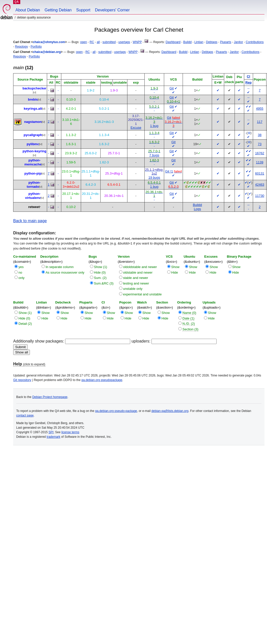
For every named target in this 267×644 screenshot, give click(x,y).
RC (92, 42)
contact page (25, 415)
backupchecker (35, 88)
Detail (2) (25, 324)
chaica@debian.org (47, 52)
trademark (53, 437)
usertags (124, 42)
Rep (249, 82)
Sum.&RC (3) (104, 283)
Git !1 (169, 171)
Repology (21, 47)
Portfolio (36, 47)
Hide (175, 272)
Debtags (212, 42)
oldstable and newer (138, 272)
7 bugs (154, 155)
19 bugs (154, 177)
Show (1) (101, 267)
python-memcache (33, 162)
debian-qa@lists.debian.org (170, 411)
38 (260, 135)
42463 (260, 185)
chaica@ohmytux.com (49, 42)
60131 (260, 173)
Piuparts (226, 42)
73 (260, 144)
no (20, 272)
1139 (260, 162)
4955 (260, 109)
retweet (34, 207)
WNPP (137, 42)
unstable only (133, 289)
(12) (23, 68)
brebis (33, 99)
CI (248, 76)
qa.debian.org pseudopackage (102, 380)
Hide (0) (100, 272)
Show (175, 267)
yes (21, 267)
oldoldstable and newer (140, 267)
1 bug (154, 126)
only (22, 278)
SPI (51, 432)
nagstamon (33, 122)
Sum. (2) (100, 278)
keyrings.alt (33, 109)
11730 (260, 196)
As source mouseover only (65, 272)
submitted (109, 42)
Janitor (238, 42)
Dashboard (173, 42)
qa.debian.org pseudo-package (116, 411)
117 (260, 122)
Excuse (136, 128)
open (83, 42)
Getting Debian (58, 10)
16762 (260, 153)
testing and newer (136, 283)
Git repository (22, 380)
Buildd (187, 42)
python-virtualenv (33, 196)
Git (172, 88)
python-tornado (34, 185)
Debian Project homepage (50, 397)
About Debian (28, 10)
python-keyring (34, 151)
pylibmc (33, 144)
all (98, 42)
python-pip (33, 173)
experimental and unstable (142, 294)
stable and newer (136, 278)
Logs (197, 209)
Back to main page (30, 221)
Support (83, 10)
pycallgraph (33, 135)
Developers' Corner (112, 10)
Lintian (199, 42)
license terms (70, 432)
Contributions (255, 42)
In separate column (60, 267)
